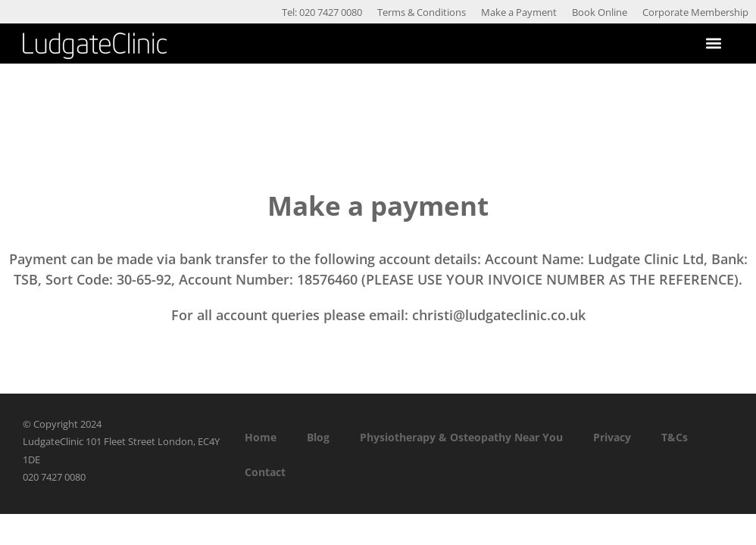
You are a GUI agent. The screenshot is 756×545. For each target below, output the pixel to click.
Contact (265, 472)
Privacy (612, 437)
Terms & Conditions (422, 12)
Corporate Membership (695, 12)
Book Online (600, 12)
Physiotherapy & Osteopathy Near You (461, 437)
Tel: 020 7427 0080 (322, 12)
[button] (713, 44)
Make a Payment (519, 12)
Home (261, 437)
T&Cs (675, 437)
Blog (318, 437)
